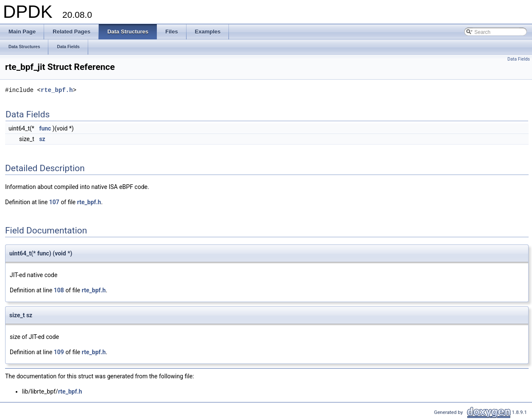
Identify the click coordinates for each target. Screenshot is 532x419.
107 (54, 202)
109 (59, 352)
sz (42, 139)
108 (59, 290)
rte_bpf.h (57, 90)
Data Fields (519, 59)
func (45, 128)
